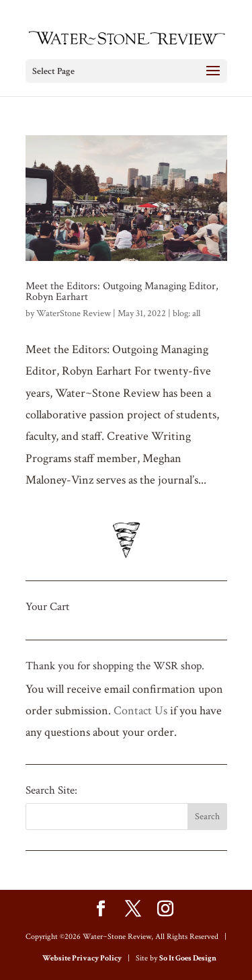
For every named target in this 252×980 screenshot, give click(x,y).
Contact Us (140, 711)
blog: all (186, 313)
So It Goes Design (188, 958)
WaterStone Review (74, 313)
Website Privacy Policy (82, 958)
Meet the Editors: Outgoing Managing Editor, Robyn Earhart (122, 292)
